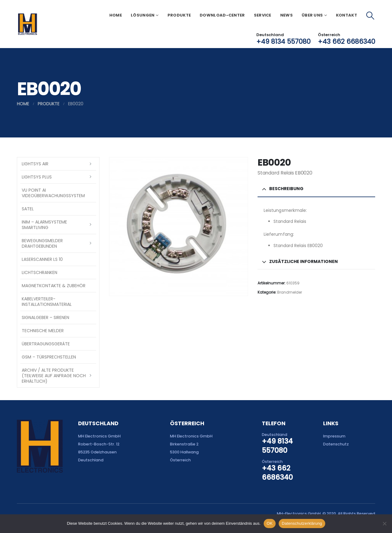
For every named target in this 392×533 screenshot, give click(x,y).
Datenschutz (336, 444)
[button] (370, 16)
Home (116, 15)
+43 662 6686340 (347, 41)
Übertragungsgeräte (46, 344)
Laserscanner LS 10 (42, 259)
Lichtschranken (40, 272)
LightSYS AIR (35, 164)
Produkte (179, 15)
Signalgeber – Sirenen (45, 317)
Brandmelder (290, 292)
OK (270, 523)
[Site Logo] (27, 24)
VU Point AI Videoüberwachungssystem (53, 193)
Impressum (334, 436)
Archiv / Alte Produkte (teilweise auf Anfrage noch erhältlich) (54, 376)
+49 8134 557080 (283, 41)
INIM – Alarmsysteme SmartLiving (44, 225)
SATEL (28, 209)
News (286, 15)
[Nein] (384, 524)
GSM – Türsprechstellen (49, 357)
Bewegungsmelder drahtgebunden (42, 243)
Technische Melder (43, 331)
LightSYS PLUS (37, 177)
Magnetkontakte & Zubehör (54, 286)
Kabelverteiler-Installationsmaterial (47, 302)
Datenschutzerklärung (302, 523)
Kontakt (347, 15)
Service (263, 15)
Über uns (312, 15)
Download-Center (222, 15)
